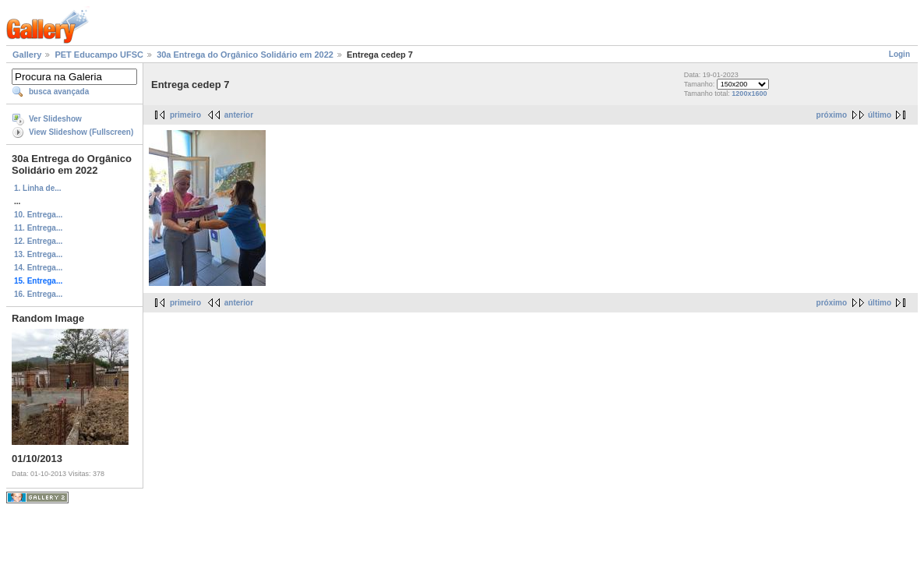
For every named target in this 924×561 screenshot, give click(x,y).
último (880, 115)
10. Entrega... (38, 215)
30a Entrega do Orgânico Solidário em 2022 (245, 55)
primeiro (185, 115)
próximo (832, 115)
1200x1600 (749, 93)
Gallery (27, 55)
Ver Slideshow (55, 119)
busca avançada (59, 92)
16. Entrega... (38, 294)
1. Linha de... (38, 188)
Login (899, 54)
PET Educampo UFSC (99, 55)
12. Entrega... (38, 241)
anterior (239, 115)
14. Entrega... (38, 268)
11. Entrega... (38, 228)
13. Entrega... (38, 254)
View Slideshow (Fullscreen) (81, 132)
